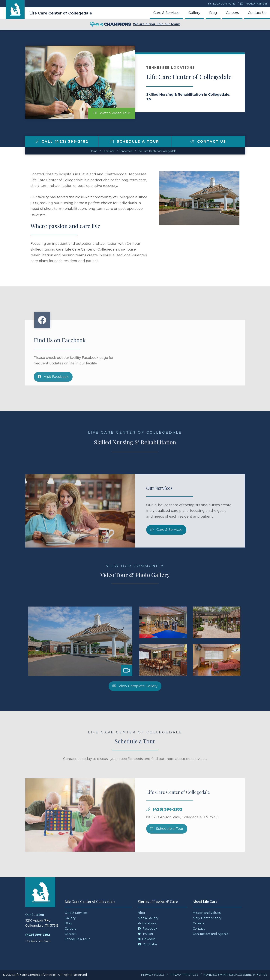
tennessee (126, 151)
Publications (147, 923)
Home (94, 151)
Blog (213, 13)
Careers (232, 13)
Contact (71, 934)
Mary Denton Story (207, 918)
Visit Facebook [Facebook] (53, 392)
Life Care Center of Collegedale (61, 13)
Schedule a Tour (135, 142)
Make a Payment (254, 4)
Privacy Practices (184, 975)
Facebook (148, 929)
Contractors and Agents (211, 934)
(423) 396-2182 (168, 825)
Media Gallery (148, 918)
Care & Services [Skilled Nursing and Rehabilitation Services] (166, 545)
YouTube (147, 944)
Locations (108, 151)
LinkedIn (147, 939)
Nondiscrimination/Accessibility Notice (235, 975)
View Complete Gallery (135, 701)
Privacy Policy (153, 975)
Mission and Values (207, 913)
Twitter (146, 934)
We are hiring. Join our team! (135, 24)
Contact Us (257, 13)
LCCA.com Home (222, 4)
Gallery (194, 13)
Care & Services (166, 13)
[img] (37, 141)
